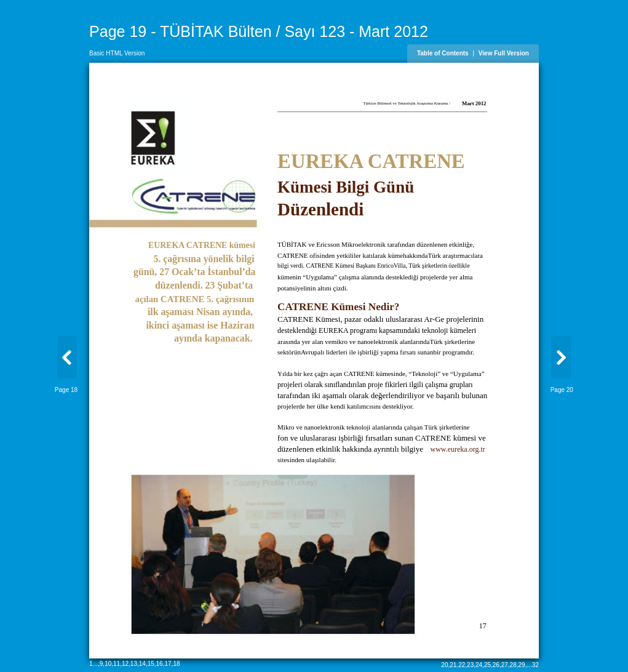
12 (125, 664)
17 (168, 664)
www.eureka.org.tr (457, 449)
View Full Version (504, 53)
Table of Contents (443, 53)
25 (487, 665)
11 (117, 664)
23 (470, 665)
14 (142, 664)
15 (151, 664)
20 (444, 665)
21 (453, 665)
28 (513, 665)
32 (535, 665)
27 (505, 665)
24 (479, 665)
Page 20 (562, 390)
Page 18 (66, 390)
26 (496, 665)
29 (522, 665)
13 (134, 664)
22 (462, 665)
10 (108, 664)
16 (160, 664)
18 (176, 664)
